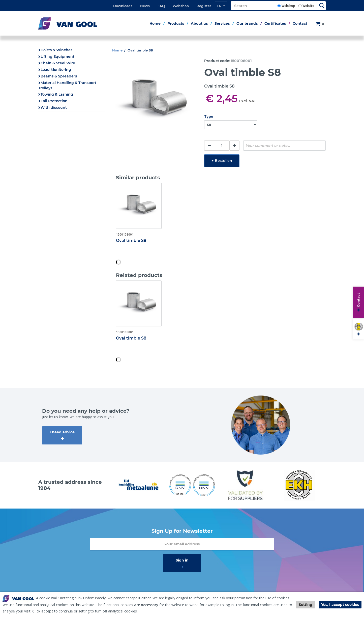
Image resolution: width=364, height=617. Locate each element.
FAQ (161, 6)
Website (308, 6)
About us (199, 23)
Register (204, 6)
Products (176, 23)
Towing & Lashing (57, 94)
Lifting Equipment (57, 57)
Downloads (123, 6)
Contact (300, 23)
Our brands (247, 23)
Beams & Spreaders (59, 76)
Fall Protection (54, 101)
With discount (54, 107)
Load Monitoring (56, 70)
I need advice (62, 432)
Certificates (275, 23)
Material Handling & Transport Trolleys (67, 85)
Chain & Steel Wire (58, 63)
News (145, 6)
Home (155, 23)
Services (222, 23)
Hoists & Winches (56, 50)
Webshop (181, 6)
